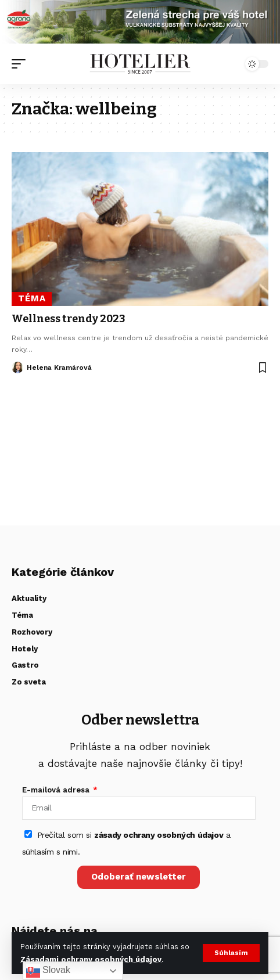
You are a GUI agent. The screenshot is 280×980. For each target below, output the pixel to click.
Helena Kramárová (59, 368)
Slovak (48, 971)
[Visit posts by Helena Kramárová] (17, 368)
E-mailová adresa (57, 790)
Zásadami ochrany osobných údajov (91, 959)
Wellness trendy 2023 (69, 319)
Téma (32, 298)
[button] (231, 953)
